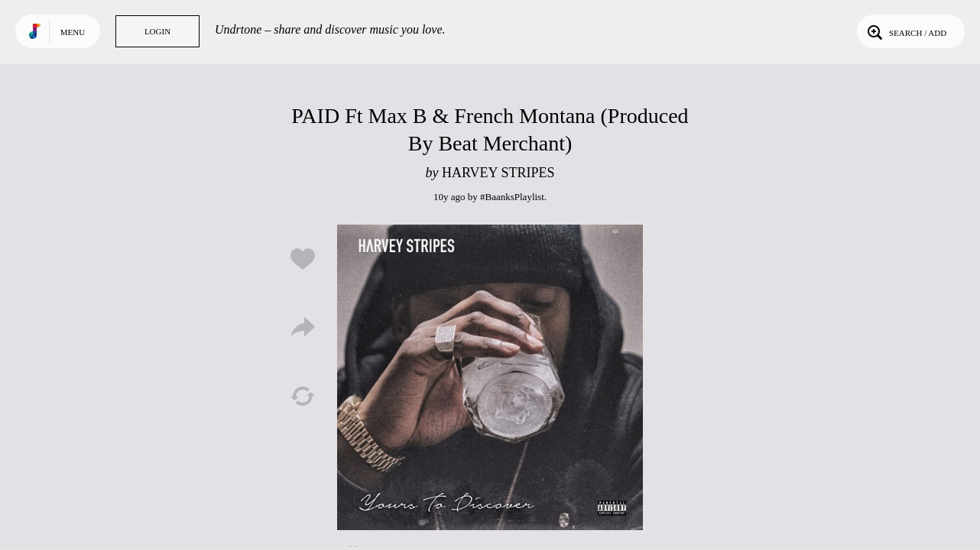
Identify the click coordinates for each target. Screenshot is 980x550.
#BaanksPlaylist (512, 197)
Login (157, 31)
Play (490, 377)
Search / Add (905, 31)
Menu (73, 32)
